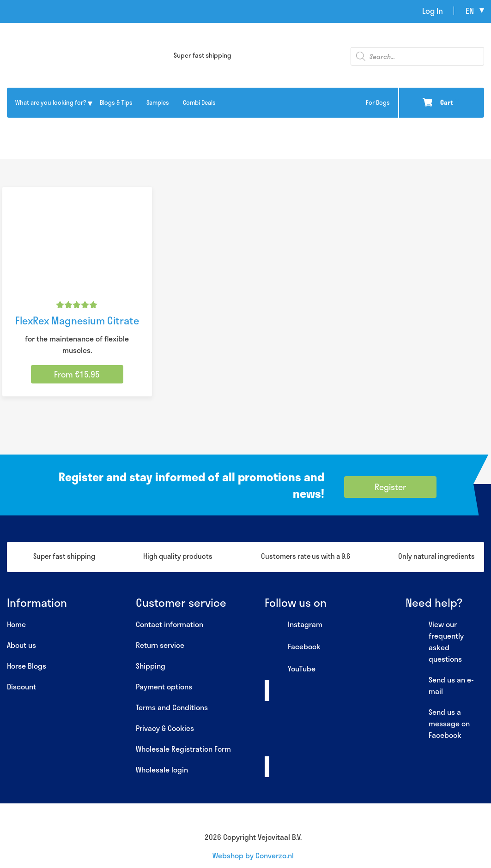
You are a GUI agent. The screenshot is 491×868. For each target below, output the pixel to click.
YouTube (290, 669)
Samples (158, 102)
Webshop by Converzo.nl (253, 855)
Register (390, 487)
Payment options (164, 686)
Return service (160, 645)
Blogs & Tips (116, 102)
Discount (21, 686)
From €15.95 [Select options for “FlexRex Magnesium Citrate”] (77, 374)
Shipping (151, 666)
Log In (433, 11)
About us (21, 645)
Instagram (294, 625)
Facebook (293, 647)
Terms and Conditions (172, 707)
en (470, 11)
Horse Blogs (27, 666)
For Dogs (378, 102)
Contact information (170, 624)
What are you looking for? (51, 102)
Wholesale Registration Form (183, 749)
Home (16, 624)
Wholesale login (162, 769)
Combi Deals (199, 102)
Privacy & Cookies (165, 728)
